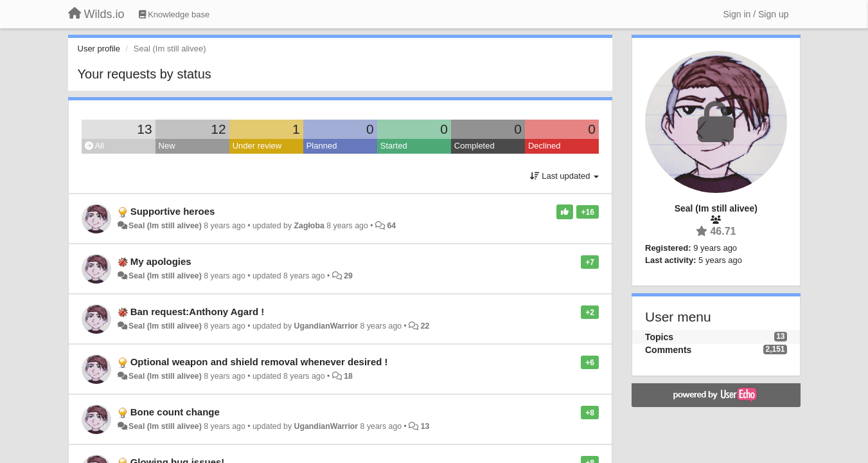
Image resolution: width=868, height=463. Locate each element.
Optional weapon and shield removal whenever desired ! (259, 362)
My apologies (161, 261)
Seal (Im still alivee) (165, 226)
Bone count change (175, 412)
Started (394, 146)
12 (218, 129)
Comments (668, 350)
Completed (474, 146)
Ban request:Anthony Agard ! (198, 312)
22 (425, 326)
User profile (99, 49)
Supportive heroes (173, 211)
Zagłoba (309, 226)
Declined (545, 146)
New (167, 146)
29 (348, 276)
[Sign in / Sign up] (756, 14)
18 (348, 376)
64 (391, 226)
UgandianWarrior (326, 326)
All (94, 146)
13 (144, 129)
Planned (322, 146)
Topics (659, 337)
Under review (257, 146)
